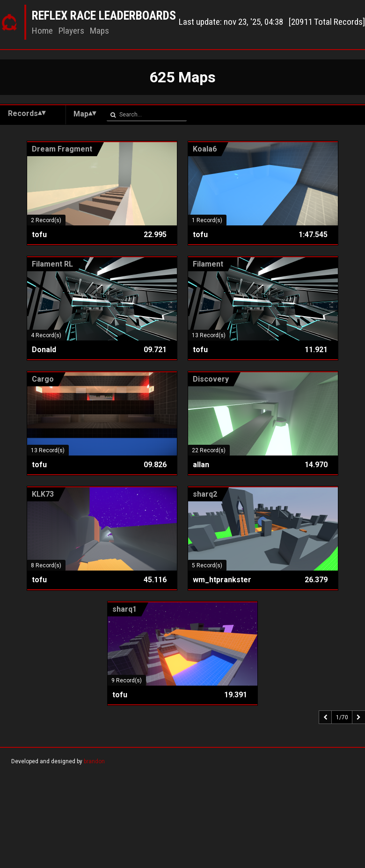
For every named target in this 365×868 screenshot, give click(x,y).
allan (201, 465)
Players (71, 31)
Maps (99, 31)
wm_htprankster (222, 580)
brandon (94, 761)
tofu (39, 235)
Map (81, 114)
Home (42, 31)
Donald (44, 350)
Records (23, 113)
